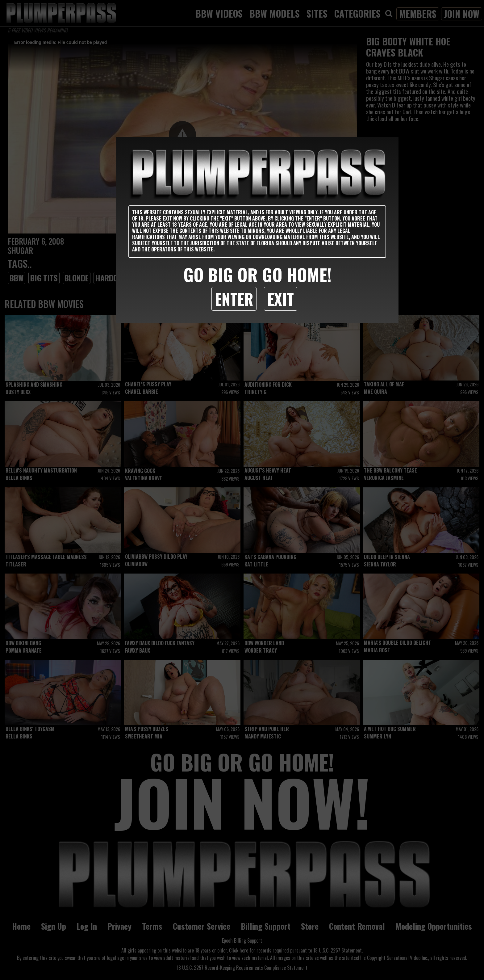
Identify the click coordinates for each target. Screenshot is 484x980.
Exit (281, 299)
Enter (234, 299)
